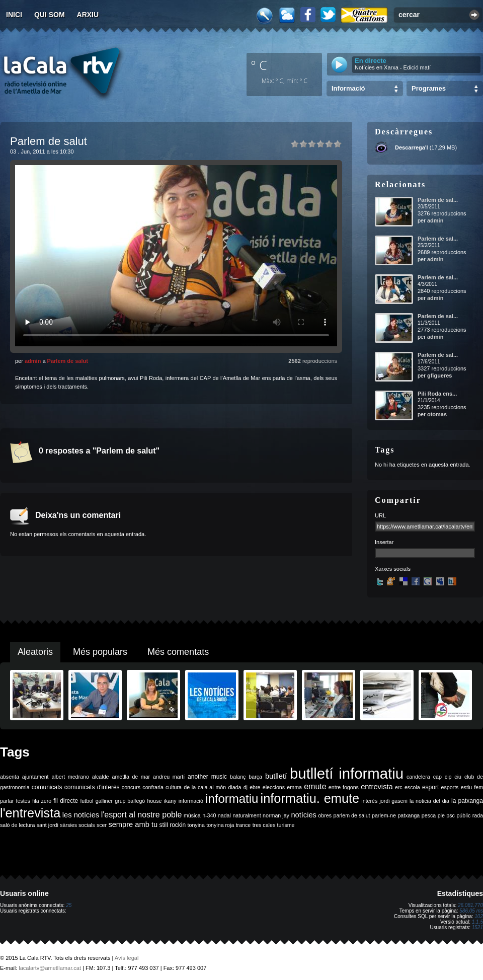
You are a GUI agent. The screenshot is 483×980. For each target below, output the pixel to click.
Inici (14, 15)
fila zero (42, 801)
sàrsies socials (77, 825)
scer (102, 825)
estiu (467, 787)
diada (234, 787)
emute (315, 786)
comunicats (47, 787)
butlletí (276, 776)
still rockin (172, 825)
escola (412, 787)
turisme (286, 825)
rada (478, 815)
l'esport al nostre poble (142, 815)
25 (69, 905)
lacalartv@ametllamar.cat (50, 968)
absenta (10, 777)
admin (33, 361)
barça (255, 777)
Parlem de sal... (438, 200)
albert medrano (70, 777)
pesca (429, 815)
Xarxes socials (393, 569)
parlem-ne (384, 815)
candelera (418, 777)
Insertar (384, 542)
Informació (348, 88)
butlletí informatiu (347, 773)
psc (451, 815)
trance (244, 825)
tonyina (196, 825)
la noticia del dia (429, 801)
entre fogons (344, 787)
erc (399, 787)
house (154, 801)
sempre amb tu (133, 824)
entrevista (377, 787)
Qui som (50, 15)
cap (437, 777)
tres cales (264, 825)
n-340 (209, 815)
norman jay (276, 815)
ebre (255, 787)
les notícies (81, 815)
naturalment (247, 815)
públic (463, 815)
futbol (87, 801)
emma (294, 787)
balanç (238, 777)
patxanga (409, 815)
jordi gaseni (393, 801)
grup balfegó (130, 801)
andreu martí (169, 777)
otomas (437, 414)
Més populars (100, 652)
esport (430, 787)
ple (441, 815)
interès (369, 801)
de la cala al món (205, 787)
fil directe (66, 801)
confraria (153, 787)
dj (246, 787)
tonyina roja (220, 825)
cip (448, 777)
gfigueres (440, 375)
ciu (458, 777)
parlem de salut (351, 815)
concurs (131, 787)
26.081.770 (470, 905)
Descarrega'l (412, 147)
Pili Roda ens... (437, 394)
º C (259, 65)
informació (191, 801)
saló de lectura (17, 825)
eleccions (274, 787)
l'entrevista (30, 813)
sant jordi (48, 825)
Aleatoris (35, 652)
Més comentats (178, 652)
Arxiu (88, 15)
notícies (304, 815)
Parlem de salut (68, 361)
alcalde (101, 777)
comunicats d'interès (92, 787)
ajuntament (35, 777)
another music (207, 777)
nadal (224, 815)
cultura (174, 787)
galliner (104, 801)
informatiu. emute (310, 798)
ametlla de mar (131, 777)
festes (23, 801)
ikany (170, 801)
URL (380, 515)
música (192, 815)
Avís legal (127, 958)
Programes (429, 88)
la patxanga (467, 801)
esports (450, 787)
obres (325, 815)
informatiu (232, 799)
